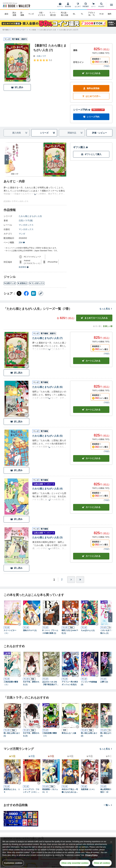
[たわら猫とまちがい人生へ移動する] (48, 30)
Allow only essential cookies (75, 863)
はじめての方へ (91, 96)
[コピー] (41, 293)
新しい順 (108, 326)
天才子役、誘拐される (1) (31, 683)
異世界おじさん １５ (12, 791)
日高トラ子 (41, 56)
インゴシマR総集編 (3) (89, 683)
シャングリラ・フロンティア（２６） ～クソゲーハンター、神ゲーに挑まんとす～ (31, 791)
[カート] (93, 5)
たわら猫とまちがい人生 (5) (47, 436)
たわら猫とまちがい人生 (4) (47, 489)
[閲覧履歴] (86, 5)
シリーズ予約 (82, 110)
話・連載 (22, 14)
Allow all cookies (102, 863)
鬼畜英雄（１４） (88, 789)
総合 (6, 14)
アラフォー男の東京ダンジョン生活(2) (70, 683)
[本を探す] (101, 5)
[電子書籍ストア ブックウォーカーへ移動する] (14, 30)
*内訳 (107, 66)
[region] (58, 852)
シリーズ (48, 133)
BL (74, 14)
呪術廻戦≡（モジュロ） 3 (50, 791)
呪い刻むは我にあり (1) (12, 734)
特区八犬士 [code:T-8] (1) (70, 632)
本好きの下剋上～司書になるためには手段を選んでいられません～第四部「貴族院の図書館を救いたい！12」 (70, 791)
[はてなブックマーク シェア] (34, 293)
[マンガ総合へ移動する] (32, 30)
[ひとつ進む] (71, 580)
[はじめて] (78, 5)
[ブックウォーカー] (16, 5)
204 (22, 242)
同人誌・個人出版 (64, 14)
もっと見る (106, 309)
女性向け (22, 283)
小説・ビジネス (42, 14)
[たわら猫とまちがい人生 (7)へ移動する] (69, 30)
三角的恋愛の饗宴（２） (50, 734)
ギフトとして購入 (91, 154)
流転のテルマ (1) (30, 630)
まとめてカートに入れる (94, 318)
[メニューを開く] (111, 5)
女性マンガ (10, 283)
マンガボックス (26, 225)
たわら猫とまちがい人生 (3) (47, 537)
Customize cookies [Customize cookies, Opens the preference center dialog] (13, 863)
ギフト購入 (81, 147)
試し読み (17, 87)
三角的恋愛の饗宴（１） (11, 683)
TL (82, 14)
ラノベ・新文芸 (53, 14)
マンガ (31, 14)
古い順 (97, 326)
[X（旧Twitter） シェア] (19, 293)
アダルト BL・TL (92, 14)
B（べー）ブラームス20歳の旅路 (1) (50, 632)
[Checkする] (28, 80)
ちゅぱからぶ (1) (88, 630)
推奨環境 (24, 267)
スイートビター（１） (10, 632)
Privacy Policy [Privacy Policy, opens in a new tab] (91, 855)
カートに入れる (91, 73)
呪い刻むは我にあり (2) (89, 734)
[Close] (111, 842)
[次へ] (7, 160)
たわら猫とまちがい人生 (30, 216)
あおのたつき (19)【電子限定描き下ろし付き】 (50, 683)
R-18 (101, 14)
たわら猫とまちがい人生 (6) (47, 387)
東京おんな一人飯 (69, 733)
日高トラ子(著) (26, 221)
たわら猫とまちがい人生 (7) (47, 338)
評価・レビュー (100, 133)
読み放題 (14, 14)
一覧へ (108, 805)
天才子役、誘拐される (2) (31, 734)
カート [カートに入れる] (91, 361)
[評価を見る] (43, 60)
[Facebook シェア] (26, 293)
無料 (110, 14)
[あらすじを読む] (35, 191)
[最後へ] (80, 580)
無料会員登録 (91, 88)
